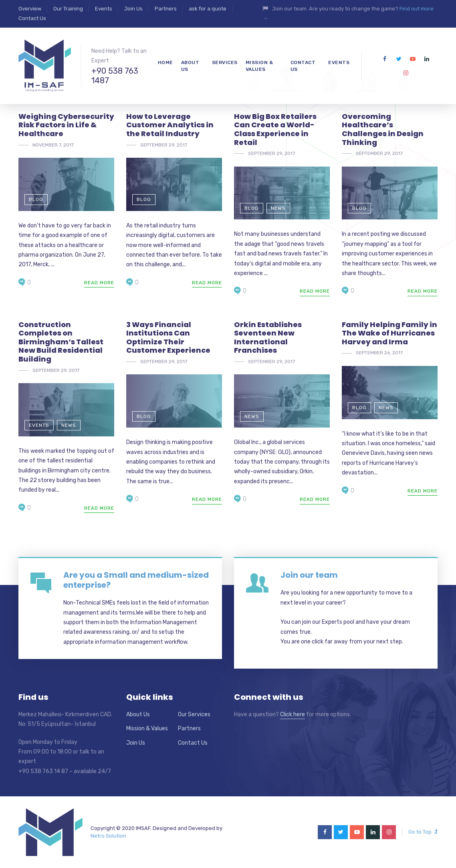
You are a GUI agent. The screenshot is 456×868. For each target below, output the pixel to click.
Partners (166, 9)
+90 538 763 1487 (115, 76)
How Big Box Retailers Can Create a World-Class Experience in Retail (275, 129)
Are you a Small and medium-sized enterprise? (136, 580)
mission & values (259, 66)
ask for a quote (208, 9)
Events (104, 9)
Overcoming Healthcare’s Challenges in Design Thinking (383, 129)
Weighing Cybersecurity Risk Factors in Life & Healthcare (66, 125)
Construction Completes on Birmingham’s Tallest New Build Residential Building (61, 342)
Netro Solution (108, 836)
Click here (293, 714)
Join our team (309, 575)
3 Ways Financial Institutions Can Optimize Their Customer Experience (168, 338)
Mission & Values (147, 728)
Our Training (68, 9)
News (278, 208)
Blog (36, 199)
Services (225, 62)
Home (165, 62)
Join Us (133, 9)
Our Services (194, 714)
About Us (138, 714)
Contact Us (32, 18)
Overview (30, 9)
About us (190, 66)
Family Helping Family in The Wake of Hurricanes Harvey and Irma (389, 333)
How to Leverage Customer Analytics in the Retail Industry (170, 125)
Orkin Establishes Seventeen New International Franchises (268, 338)
